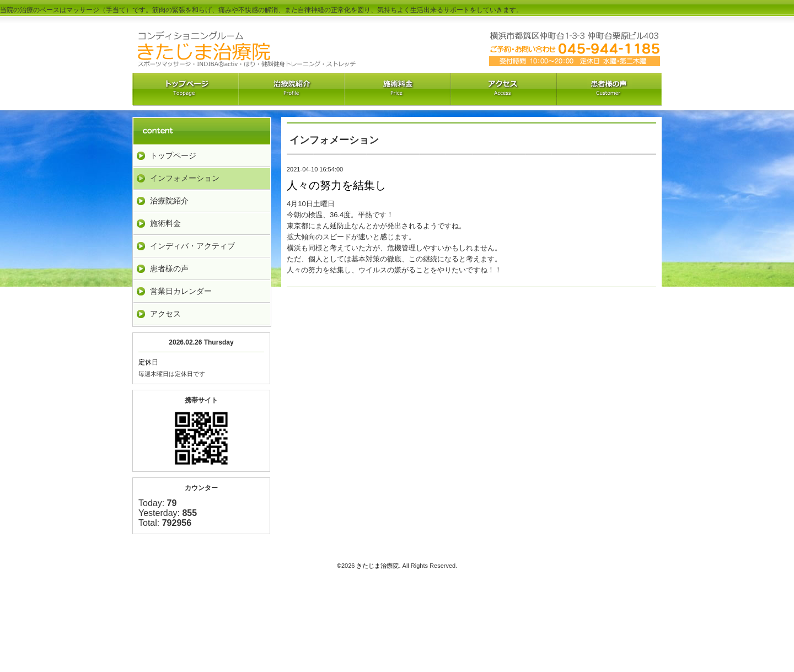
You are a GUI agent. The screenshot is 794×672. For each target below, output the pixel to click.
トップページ (173, 155)
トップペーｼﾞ (185, 89)
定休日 (148, 362)
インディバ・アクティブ (192, 246)
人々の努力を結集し (336, 185)
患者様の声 (169, 268)
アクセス (503, 89)
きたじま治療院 (377, 566)
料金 (397, 89)
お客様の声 (609, 89)
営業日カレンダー (181, 291)
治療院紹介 (291, 89)
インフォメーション (185, 178)
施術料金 (165, 223)
